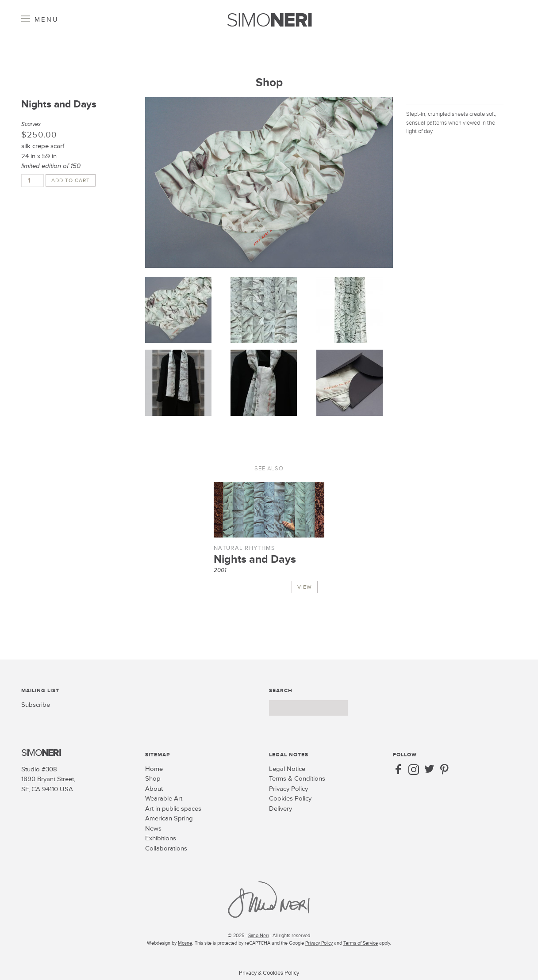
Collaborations (166, 848)
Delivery (281, 809)
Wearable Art (164, 799)
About (154, 789)
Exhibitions (161, 838)
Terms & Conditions (297, 779)
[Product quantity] (33, 181)
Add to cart (71, 181)
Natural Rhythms (245, 548)
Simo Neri (258, 936)
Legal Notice (287, 769)
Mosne (185, 943)
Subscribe (36, 705)
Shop (269, 83)
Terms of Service (361, 943)
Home (154, 769)
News (153, 829)
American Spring (169, 818)
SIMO (269, 21)
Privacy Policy (288, 789)
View (305, 587)
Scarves (31, 124)
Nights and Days (255, 559)
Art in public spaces (173, 809)
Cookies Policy (290, 799)
